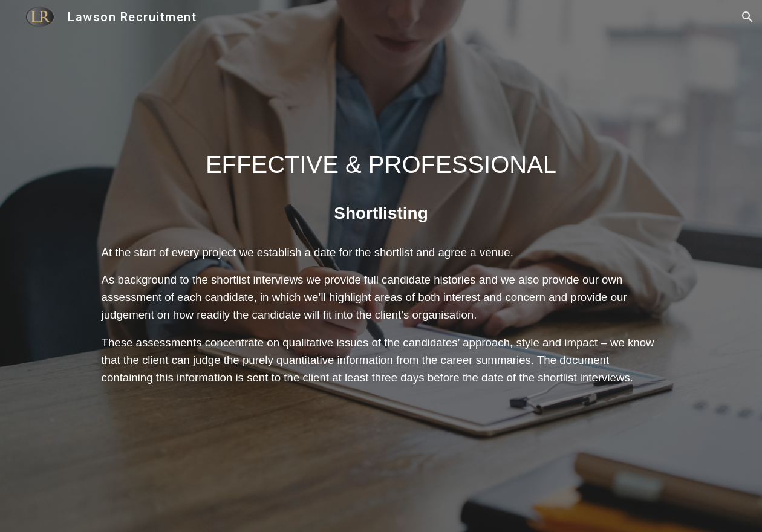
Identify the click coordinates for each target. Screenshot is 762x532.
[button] (747, 17)
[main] (381, 164)
